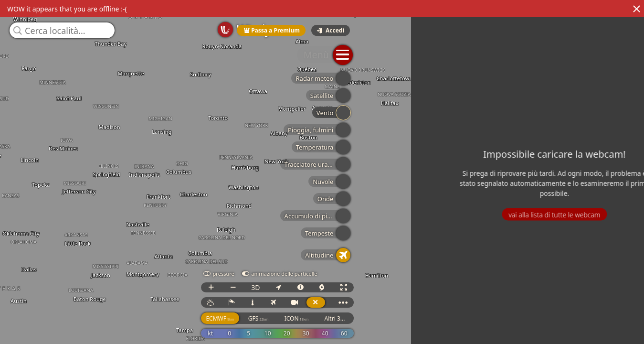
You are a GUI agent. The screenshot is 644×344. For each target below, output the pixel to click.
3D (542, 296)
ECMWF (506, 327)
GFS (545, 327)
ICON (583, 327)
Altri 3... (621, 327)
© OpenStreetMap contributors (604, 341)
